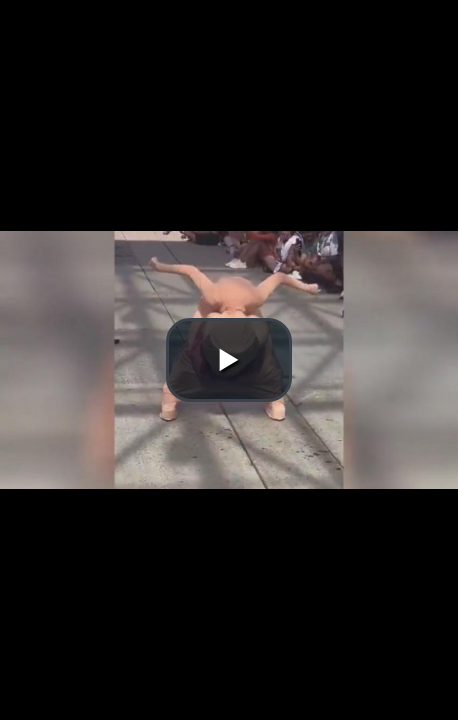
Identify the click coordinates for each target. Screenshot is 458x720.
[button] (229, 360)
